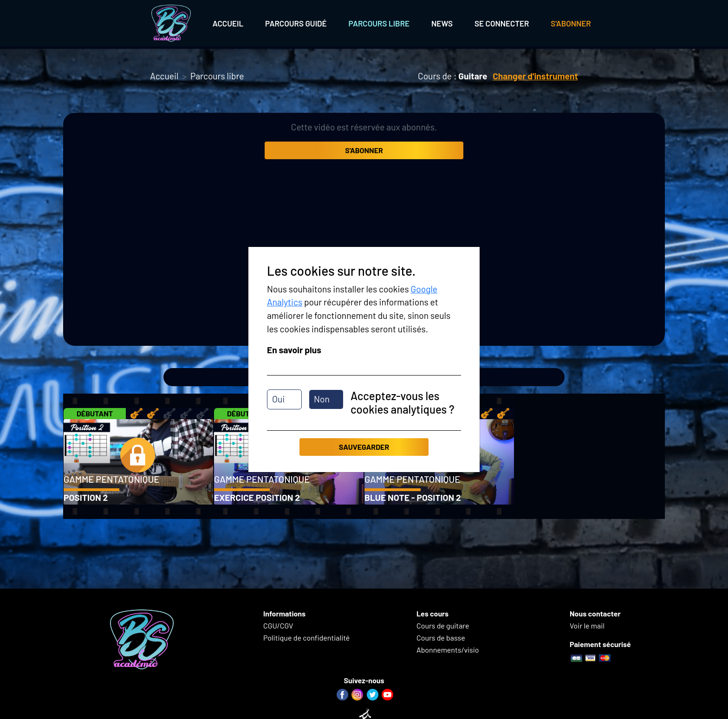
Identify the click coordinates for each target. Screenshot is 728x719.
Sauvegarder (364, 447)
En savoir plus (294, 350)
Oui (278, 399)
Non (322, 399)
